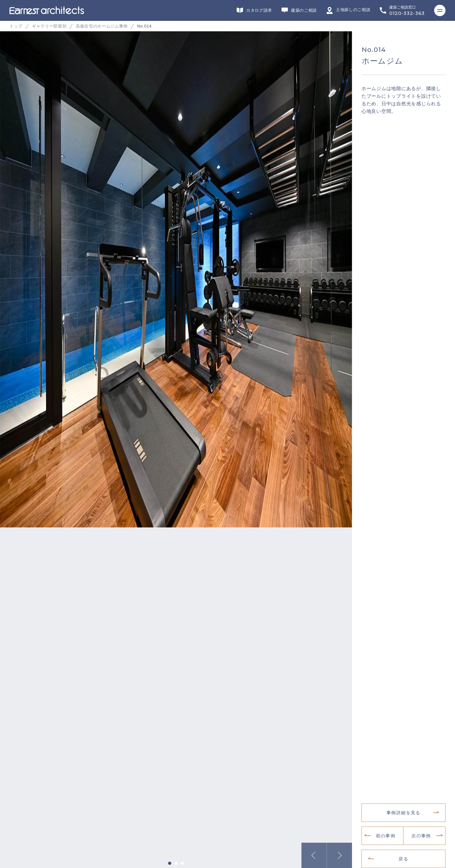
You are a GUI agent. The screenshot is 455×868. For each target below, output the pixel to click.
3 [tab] (182, 859)
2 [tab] (176, 859)
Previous (314, 851)
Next (339, 851)
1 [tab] (170, 859)
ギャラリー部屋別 (49, 26)
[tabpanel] (227, 129)
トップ (16, 26)
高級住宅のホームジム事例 (102, 26)
